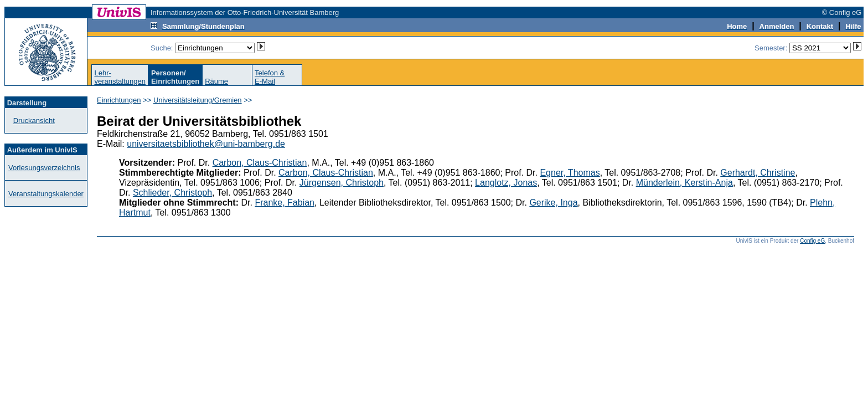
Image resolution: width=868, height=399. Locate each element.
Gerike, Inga (553, 203)
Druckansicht (34, 121)
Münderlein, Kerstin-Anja (684, 183)
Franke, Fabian (285, 203)
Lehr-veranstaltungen (120, 77)
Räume (216, 81)
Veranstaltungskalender (46, 194)
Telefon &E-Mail (270, 77)
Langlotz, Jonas (506, 183)
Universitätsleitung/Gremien (198, 100)
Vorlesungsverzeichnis (44, 168)
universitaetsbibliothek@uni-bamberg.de (206, 144)
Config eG (812, 241)
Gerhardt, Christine (758, 173)
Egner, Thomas (570, 173)
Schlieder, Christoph (172, 193)
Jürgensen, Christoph (342, 183)
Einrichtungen (119, 100)
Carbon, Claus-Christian (260, 163)
